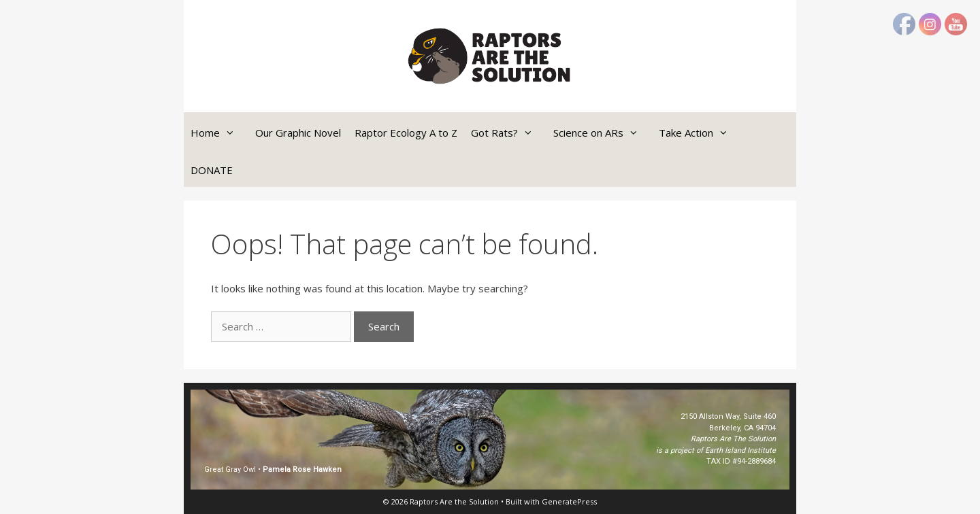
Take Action (700, 133)
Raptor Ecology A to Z (406, 133)
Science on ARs (603, 133)
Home (219, 133)
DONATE (212, 170)
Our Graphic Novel (298, 133)
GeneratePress (569, 501)
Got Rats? (509, 133)
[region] (490, 440)
